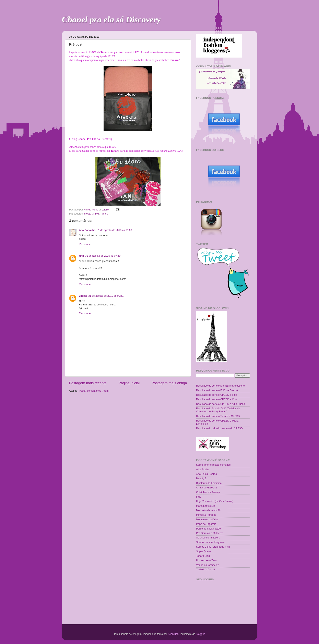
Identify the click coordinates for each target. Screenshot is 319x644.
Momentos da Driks (207, 520)
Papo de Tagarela (206, 524)
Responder (85, 244)
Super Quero (203, 551)
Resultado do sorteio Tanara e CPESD (218, 416)
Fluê (199, 497)
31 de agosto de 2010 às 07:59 (103, 256)
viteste (83, 296)
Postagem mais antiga (169, 383)
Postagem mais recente (88, 383)
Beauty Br (202, 478)
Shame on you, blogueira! (211, 542)
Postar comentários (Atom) (94, 391)
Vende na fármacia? (208, 565)
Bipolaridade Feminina (209, 483)
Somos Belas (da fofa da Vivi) (213, 547)
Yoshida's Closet (205, 570)
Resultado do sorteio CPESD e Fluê (217, 395)
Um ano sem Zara (206, 560)
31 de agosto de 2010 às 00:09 (114, 230)
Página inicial (129, 383)
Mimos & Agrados (206, 515)
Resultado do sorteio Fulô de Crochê (217, 390)
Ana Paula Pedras (206, 474)
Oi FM (95, 214)
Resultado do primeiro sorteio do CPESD (219, 428)
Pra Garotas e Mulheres (210, 533)
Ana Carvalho (87, 230)
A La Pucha (203, 470)
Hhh (81, 256)
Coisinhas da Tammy (208, 492)
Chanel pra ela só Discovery (111, 20)
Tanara (104, 214)
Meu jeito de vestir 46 (208, 510)
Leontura (173, 634)
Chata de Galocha (206, 488)
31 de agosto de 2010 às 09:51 (106, 296)
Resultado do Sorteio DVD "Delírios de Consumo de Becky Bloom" (218, 410)
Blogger (200, 634)
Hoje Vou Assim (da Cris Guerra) (215, 501)
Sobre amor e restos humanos (213, 465)
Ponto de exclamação (208, 529)
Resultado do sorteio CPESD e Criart (217, 399)
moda (87, 214)
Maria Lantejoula (206, 506)
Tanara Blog (203, 556)
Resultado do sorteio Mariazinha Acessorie (220, 386)
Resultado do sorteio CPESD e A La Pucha (221, 404)
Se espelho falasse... (208, 538)
